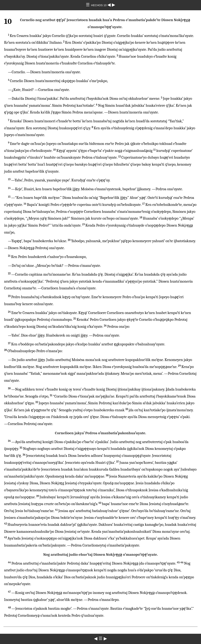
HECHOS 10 (99, 5)
